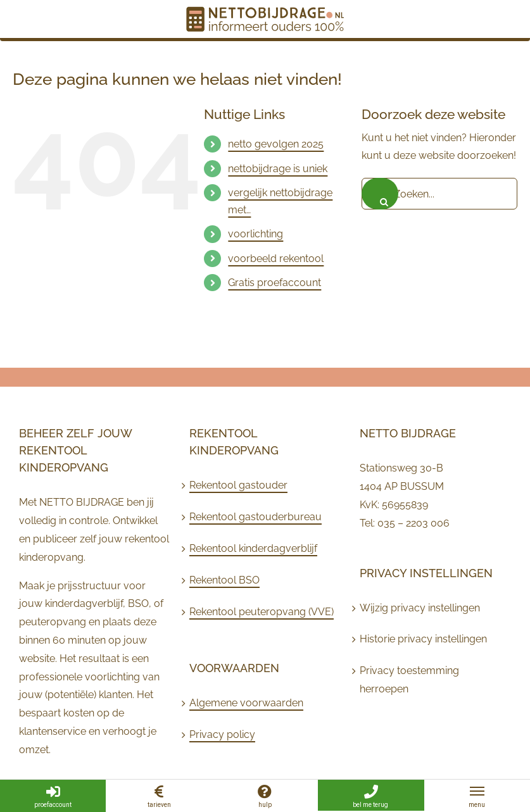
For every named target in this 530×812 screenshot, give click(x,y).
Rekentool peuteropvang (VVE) (262, 612)
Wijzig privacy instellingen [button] (420, 608)
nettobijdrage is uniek (278, 169)
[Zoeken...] (439, 194)
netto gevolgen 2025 (276, 144)
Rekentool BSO (224, 580)
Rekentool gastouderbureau (256, 517)
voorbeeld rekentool (276, 259)
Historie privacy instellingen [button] (423, 639)
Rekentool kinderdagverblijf (253, 548)
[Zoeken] (380, 194)
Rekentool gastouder (238, 485)
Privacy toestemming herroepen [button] (409, 680)
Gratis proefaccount (274, 283)
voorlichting (256, 234)
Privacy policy (222, 734)
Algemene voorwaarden (246, 703)
